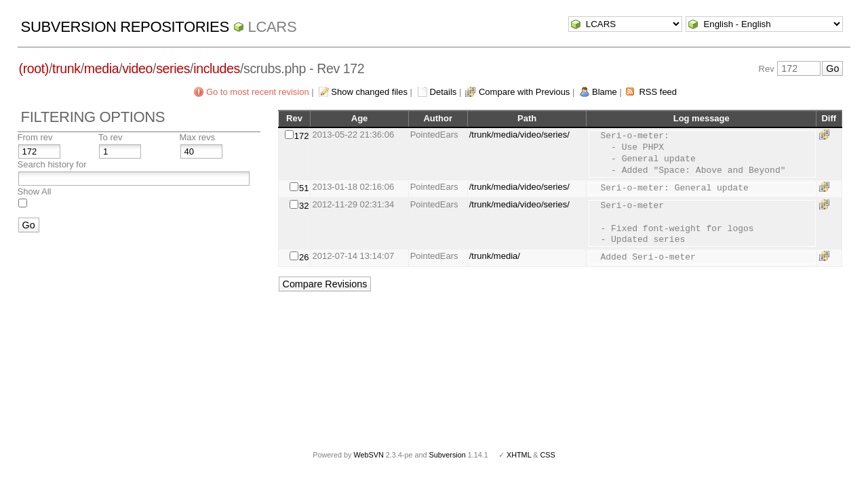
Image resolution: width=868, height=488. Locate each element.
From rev (35, 137)
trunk (66, 68)
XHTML (519, 455)
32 (304, 206)
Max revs (198, 137)
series (173, 68)
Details (443, 92)
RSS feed (658, 92)
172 (302, 136)
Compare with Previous (524, 92)
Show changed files (369, 92)
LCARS (273, 27)
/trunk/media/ (495, 256)
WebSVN (368, 455)
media (101, 68)
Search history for (52, 164)
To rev (110, 137)
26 (304, 257)
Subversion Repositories (125, 27)
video (137, 68)
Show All (35, 191)
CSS (548, 455)
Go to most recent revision (258, 92)
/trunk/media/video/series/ (519, 135)
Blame (605, 92)
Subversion (448, 455)
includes (217, 68)
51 (304, 188)
